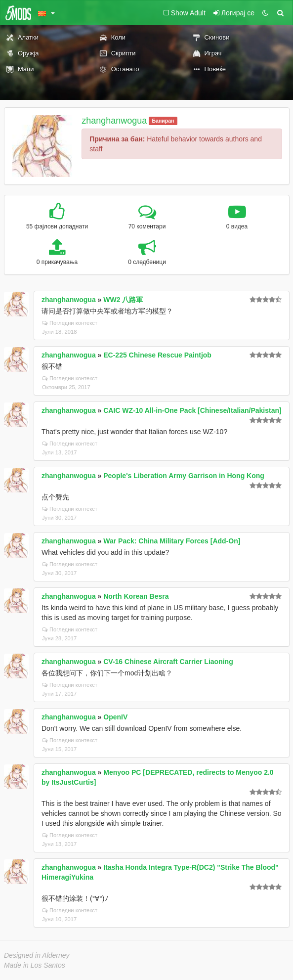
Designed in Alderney (37, 955)
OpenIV (115, 717)
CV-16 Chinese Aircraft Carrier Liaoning (168, 662)
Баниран (163, 121)
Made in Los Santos (35, 965)
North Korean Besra (136, 596)
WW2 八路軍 (123, 300)
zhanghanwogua (114, 121)
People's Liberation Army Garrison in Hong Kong (184, 476)
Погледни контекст (70, 323)
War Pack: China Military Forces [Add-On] (172, 541)
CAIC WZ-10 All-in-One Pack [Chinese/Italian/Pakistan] (192, 410)
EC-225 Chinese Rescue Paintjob (157, 355)
